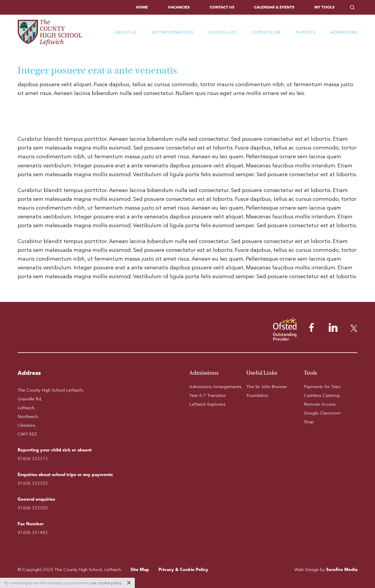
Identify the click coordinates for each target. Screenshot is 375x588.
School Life (222, 32)
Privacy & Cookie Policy (183, 569)
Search (354, 7)
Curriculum (266, 32)
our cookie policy (106, 583)
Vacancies (179, 7)
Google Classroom (322, 413)
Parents (305, 32)
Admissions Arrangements (215, 387)
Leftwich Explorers (207, 404)
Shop (309, 422)
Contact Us (222, 7)
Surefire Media (342, 569)
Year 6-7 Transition (208, 395)
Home (142, 7)
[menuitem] (142, 7)
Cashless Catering (322, 395)
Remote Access (320, 404)
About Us (126, 32)
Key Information (172, 32)
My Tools (324, 7)
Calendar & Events (274, 7)
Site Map (140, 569)
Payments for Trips (322, 387)
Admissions (344, 32)
